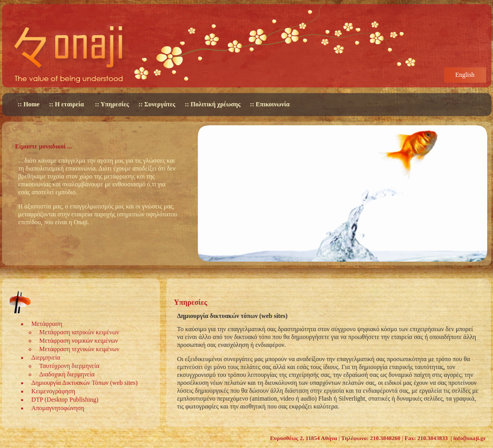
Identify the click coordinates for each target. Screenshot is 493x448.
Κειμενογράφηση (53, 391)
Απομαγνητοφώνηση (58, 408)
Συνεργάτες (160, 104)
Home (32, 104)
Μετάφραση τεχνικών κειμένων (79, 349)
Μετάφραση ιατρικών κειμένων (79, 332)
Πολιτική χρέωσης (215, 104)
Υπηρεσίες (115, 104)
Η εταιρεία (69, 104)
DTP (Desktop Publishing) (65, 400)
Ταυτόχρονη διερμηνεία (69, 366)
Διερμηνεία (46, 357)
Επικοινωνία (273, 104)
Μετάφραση (47, 324)
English (465, 75)
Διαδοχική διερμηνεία (67, 374)
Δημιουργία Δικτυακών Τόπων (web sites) (85, 383)
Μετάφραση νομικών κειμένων (79, 341)
